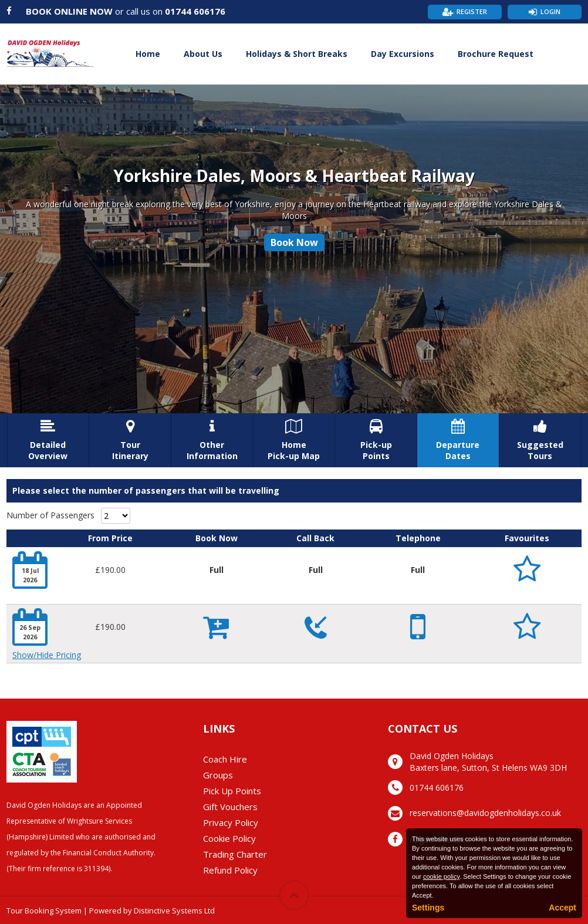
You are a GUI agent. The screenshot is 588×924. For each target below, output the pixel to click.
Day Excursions (403, 54)
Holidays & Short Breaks (297, 54)
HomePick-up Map (294, 440)
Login (550, 11)
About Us (203, 54)
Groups (218, 775)
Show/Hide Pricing (47, 655)
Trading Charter (235, 854)
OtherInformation (212, 440)
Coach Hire (158, 99)
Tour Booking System (44, 910)
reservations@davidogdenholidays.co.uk (485, 813)
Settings (428, 908)
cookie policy (441, 876)
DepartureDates (458, 440)
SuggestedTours (540, 440)
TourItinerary (130, 440)
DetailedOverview (48, 440)
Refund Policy (230, 870)
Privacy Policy (231, 822)
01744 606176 (195, 11)
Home (148, 54)
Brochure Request (496, 54)
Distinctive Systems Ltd (174, 910)
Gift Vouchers (230, 807)
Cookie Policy (229, 838)
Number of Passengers (50, 515)
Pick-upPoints (376, 440)
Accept (562, 908)
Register (472, 11)
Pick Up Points (232, 791)
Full (217, 570)
